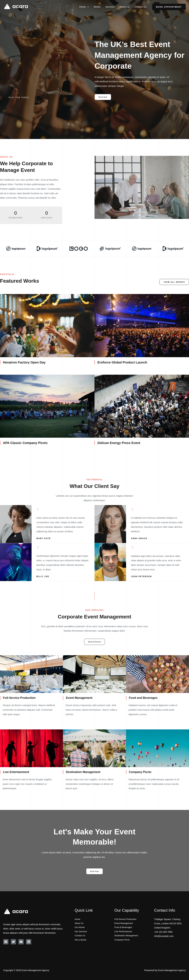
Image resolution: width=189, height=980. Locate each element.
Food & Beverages (124, 928)
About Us (125, 7)
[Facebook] (6, 942)
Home (78, 919)
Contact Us (140, 7)
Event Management (124, 923)
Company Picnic (123, 940)
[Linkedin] (29, 942)
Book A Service (95, 642)
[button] (87, 7)
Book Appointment (169, 7)
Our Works (80, 928)
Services (110, 7)
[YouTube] (21, 942)
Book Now (103, 97)
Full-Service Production (126, 919)
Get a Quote (81, 940)
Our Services (81, 932)
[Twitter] (13, 942)
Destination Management (127, 936)
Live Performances (124, 932)
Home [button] (84, 7)
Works (97, 7)
